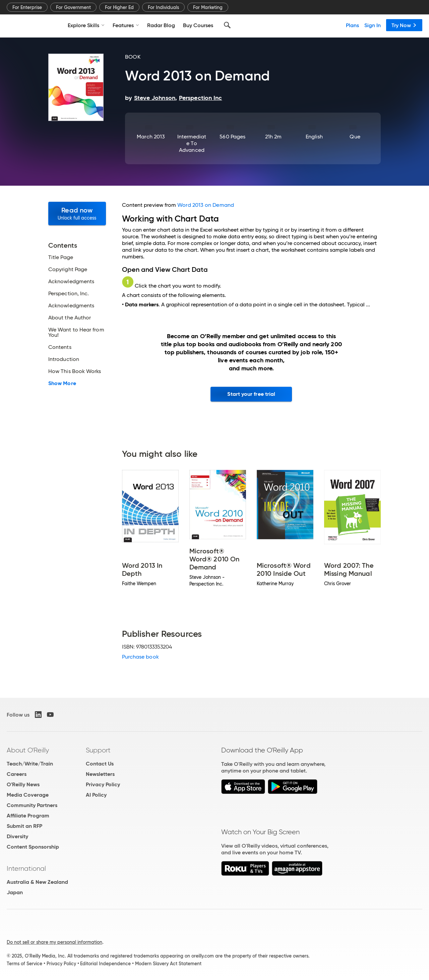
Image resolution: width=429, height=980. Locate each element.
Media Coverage (28, 795)
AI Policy (96, 795)
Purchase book (140, 657)
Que (355, 137)
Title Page (61, 257)
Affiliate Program (28, 816)
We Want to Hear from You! (76, 332)
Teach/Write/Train (30, 764)
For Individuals (163, 7)
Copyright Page (68, 269)
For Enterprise (27, 7)
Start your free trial (251, 394)
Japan (15, 892)
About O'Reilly (28, 750)
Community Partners (32, 805)
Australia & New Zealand (37, 882)
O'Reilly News (23, 784)
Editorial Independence (105, 964)
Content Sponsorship (33, 847)
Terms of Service (24, 964)
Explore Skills (86, 25)
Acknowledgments (71, 282)
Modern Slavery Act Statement (168, 964)
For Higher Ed (119, 7)
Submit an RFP (24, 826)
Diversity (17, 836)
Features (126, 25)
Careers (17, 774)
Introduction (64, 359)
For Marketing (208, 7)
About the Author (70, 318)
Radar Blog (161, 25)
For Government (73, 7)
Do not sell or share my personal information (54, 942)
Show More (62, 383)
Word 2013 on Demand (206, 205)
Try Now (404, 25)
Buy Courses (198, 25)
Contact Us (100, 764)
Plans (352, 25)
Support (98, 750)
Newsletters (100, 774)
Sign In (373, 25)
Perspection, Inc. (69, 294)
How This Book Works (75, 371)
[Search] (227, 25)
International (26, 868)
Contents (60, 347)
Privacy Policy (103, 784)
